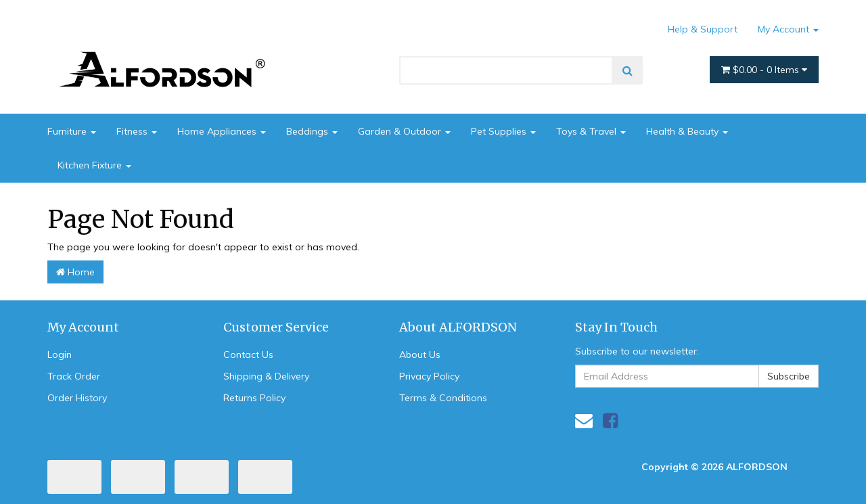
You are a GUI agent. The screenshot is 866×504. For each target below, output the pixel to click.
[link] (610, 420)
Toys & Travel (591, 131)
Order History (77, 398)
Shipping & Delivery (266, 376)
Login (60, 354)
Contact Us (248, 354)
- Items (764, 70)
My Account (788, 29)
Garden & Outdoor (404, 131)
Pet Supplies (503, 131)
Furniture (72, 131)
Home (75, 272)
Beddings (312, 131)
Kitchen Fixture (94, 165)
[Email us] (584, 420)
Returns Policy (254, 398)
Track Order (74, 376)
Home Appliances (222, 131)
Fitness (137, 131)
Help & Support (703, 29)
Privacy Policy (429, 376)
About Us (420, 354)
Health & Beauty (687, 131)
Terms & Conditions (443, 398)
